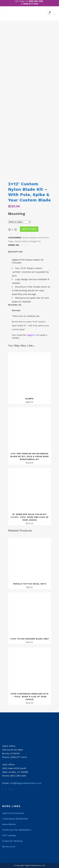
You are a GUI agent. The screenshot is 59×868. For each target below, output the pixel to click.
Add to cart (29, 229)
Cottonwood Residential (15, 819)
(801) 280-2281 (36, 1)
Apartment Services (13, 813)
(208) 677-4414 (31, 4)
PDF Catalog (9, 835)
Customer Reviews (12, 841)
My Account (9, 847)
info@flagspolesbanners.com (26, 783)
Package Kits (35, 241)
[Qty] (12, 229)
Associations (9, 824)
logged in (32, 335)
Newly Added (21, 241)
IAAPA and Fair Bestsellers (17, 830)
